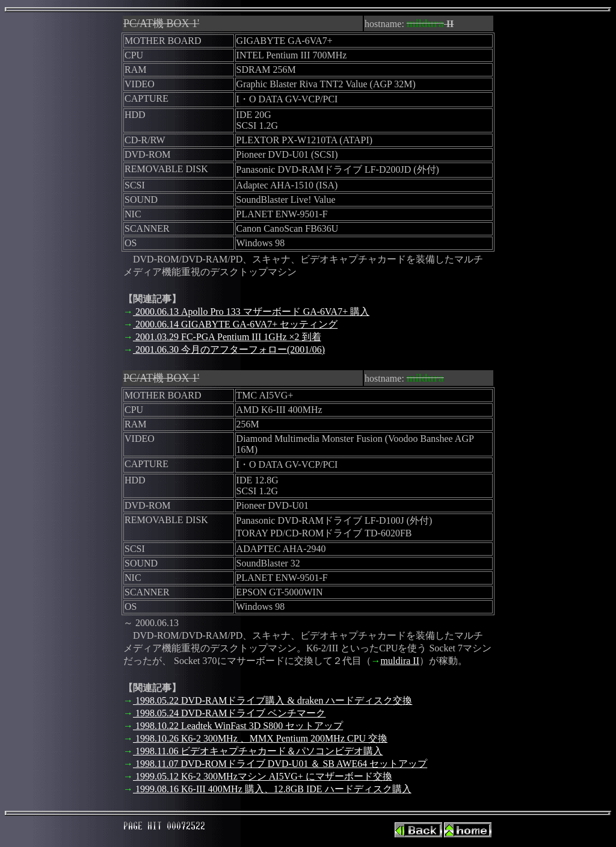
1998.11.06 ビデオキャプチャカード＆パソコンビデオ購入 (258, 751)
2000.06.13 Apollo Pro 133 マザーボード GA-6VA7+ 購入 (251, 312)
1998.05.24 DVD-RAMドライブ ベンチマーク (229, 713)
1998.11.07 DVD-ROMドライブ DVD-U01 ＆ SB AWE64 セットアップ (280, 764)
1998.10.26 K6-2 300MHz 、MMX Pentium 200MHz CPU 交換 (260, 738)
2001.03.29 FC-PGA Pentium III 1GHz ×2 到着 (227, 337)
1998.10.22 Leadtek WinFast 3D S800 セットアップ (238, 726)
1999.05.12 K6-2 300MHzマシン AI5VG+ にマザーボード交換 (263, 776)
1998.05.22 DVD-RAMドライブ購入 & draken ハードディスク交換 (273, 700)
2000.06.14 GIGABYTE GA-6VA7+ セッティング (235, 324)
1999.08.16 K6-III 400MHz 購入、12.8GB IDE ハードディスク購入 (272, 789)
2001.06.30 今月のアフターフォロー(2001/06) (229, 349)
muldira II (400, 661)
